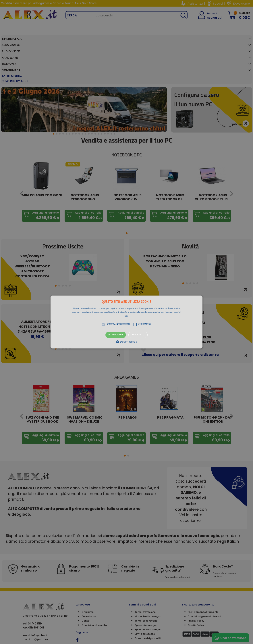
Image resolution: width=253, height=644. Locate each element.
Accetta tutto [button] (116, 335)
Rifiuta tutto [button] (138, 335)
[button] (126, 322)
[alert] (126, 322)
